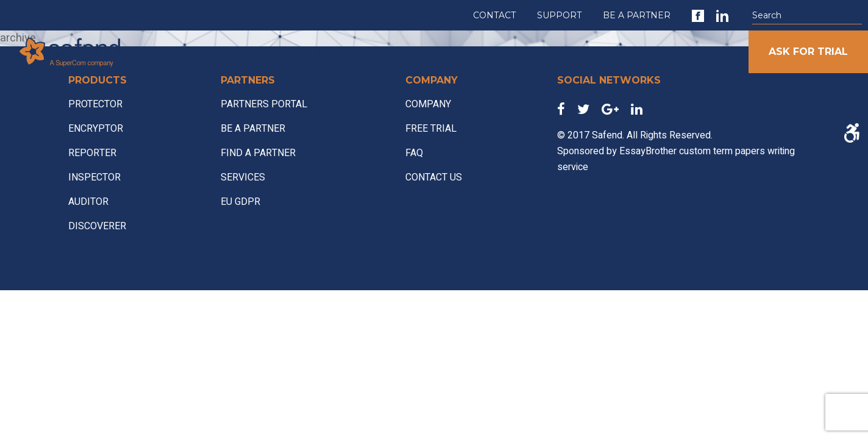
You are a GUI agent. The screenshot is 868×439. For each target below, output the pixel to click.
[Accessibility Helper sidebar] (851, 133)
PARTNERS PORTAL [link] (595, 50)
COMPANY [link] (697, 50)
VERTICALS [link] (344, 50)
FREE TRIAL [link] (431, 129)
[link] (698, 16)
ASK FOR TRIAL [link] (808, 52)
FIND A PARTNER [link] (258, 153)
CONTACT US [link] (434, 177)
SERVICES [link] (495, 50)
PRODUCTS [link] (260, 50)
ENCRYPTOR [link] (96, 129)
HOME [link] (190, 50)
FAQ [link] (414, 153)
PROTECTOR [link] (95, 104)
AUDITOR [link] (88, 202)
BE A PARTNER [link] (637, 15)
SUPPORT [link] (559, 15)
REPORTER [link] (92, 153)
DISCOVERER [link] (97, 226)
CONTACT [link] (494, 15)
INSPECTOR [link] (94, 177)
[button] (856, 16)
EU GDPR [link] (422, 50)
